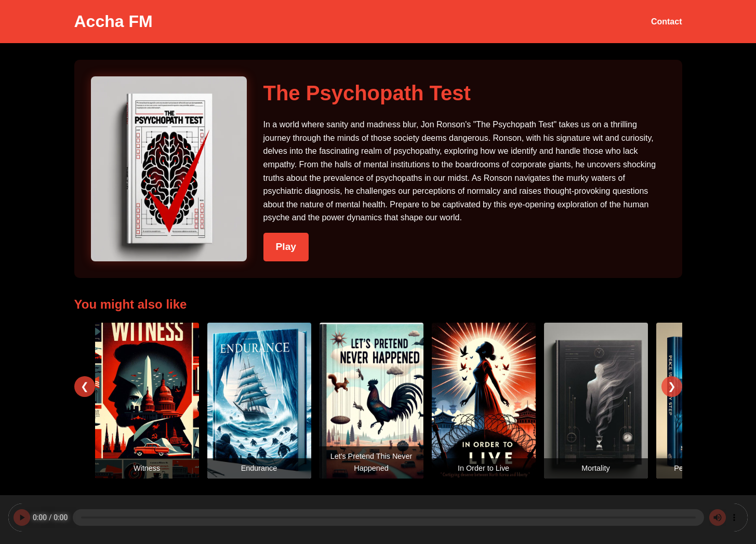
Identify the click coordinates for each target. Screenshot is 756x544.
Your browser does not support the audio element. (378, 518)
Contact (667, 22)
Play (286, 247)
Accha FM (114, 21)
